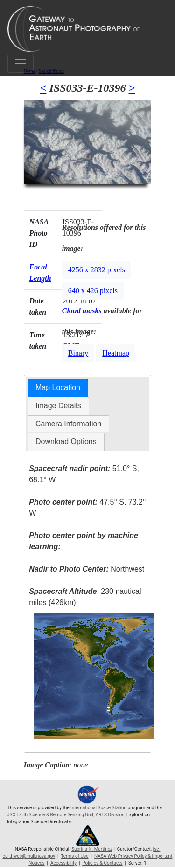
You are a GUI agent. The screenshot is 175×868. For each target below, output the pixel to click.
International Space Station (98, 808)
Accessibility (63, 863)
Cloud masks (82, 311)
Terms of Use (74, 856)
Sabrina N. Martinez (92, 849)
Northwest (87, 569)
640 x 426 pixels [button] (93, 291)
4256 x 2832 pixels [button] (97, 270)
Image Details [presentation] (58, 406)
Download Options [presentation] (66, 441)
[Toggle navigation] (21, 63)
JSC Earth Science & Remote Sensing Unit (50, 815)
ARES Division (110, 815)
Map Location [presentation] (58, 387)
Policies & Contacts (102, 863)
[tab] (58, 388)
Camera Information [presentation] (68, 424)
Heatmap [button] (116, 353)
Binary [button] (78, 353)
